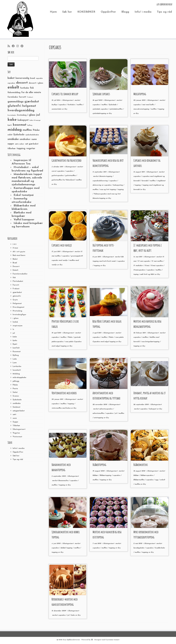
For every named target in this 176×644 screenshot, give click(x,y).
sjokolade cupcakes (100, 109)
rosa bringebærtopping (151, 342)
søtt (14, 415)
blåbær (95, 475)
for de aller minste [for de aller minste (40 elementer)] (31, 93)
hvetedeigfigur (19, 315)
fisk (14, 278)
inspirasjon (18, 326)
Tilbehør (16, 426)
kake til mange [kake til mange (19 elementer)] (35, 120)
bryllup (54, 105)
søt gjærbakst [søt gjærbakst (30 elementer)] (32, 144)
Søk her (67, 12)
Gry (66, 109)
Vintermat (17, 437)
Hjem (53, 12)
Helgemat (17, 303)
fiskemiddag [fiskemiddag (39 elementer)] (14, 93)
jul (14, 333)
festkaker (72, 105)
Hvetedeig (17, 311)
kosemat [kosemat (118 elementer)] (20, 125)
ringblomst (161, 181)
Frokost (16, 289)
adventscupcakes (106, 409)
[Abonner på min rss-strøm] (10, 46)
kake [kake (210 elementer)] (12, 120)
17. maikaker (138, 266)
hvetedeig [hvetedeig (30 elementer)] (22, 115)
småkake (17, 403)
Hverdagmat (18, 307)
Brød (15, 263)
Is (13, 329)
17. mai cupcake (144, 261)
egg (157, 480)
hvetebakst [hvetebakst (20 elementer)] (12, 115)
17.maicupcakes (139, 270)
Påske (15, 385)
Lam (15, 363)
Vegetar (16, 433)
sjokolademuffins (116, 109)
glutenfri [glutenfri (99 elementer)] (14, 106)
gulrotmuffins (71, 176)
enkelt (163, 480)
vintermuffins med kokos (61, 408)
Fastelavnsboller (20, 274)
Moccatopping (140, 94)
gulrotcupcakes (58, 176)
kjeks (15, 341)
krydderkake (160, 548)
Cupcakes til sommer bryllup (65, 94)
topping (161, 109)
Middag (16, 374)
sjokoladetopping (100, 113)
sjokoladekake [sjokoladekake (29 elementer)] (32, 135)
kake (15, 337)
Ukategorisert (19, 429)
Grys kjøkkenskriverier (71, 640)
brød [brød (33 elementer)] (33, 78)
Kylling (16, 355)
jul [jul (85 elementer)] (38, 115)
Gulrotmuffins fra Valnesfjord (66, 160)
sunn (15, 418)
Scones (16, 396)
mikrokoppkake (19, 378)
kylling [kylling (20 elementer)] (30, 125)
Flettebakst (18, 281)
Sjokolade (17, 400)
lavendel (145, 181)
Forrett (16, 285)
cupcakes (62, 105)
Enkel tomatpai (24, 195)
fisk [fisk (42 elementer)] (32, 88)
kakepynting (118, 185)
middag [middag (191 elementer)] (15, 130)
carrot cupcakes (58, 171)
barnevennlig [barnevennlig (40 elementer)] (22, 78)
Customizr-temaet (113, 640)
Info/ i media (143, 12)
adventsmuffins (99, 413)
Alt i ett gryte (19, 252)
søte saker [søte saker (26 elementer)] (20, 144)
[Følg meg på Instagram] (18, 46)
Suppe (15, 422)
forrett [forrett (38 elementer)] (23, 97)
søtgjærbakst (19, 411)
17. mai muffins (157, 261)
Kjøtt (15, 344)
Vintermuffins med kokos (64, 393)
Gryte (15, 300)
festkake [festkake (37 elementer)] (25, 88)
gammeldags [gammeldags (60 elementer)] (16, 102)
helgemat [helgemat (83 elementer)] (29, 106)
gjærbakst (17, 292)
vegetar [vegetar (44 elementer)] (31, 148)
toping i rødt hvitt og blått (144, 274)
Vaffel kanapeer (24, 220)
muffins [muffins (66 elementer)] (27, 130)
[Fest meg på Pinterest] (23, 46)
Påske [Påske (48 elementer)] (36, 130)
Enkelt (15, 270)
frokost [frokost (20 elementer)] (30, 97)
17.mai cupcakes (157, 266)
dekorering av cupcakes (102, 185)
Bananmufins (64, 481)
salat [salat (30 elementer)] (10, 135)
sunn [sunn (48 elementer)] (34, 139)
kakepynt (153, 409)
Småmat (16, 407)
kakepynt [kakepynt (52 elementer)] (23, 120)
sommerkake (57, 109)
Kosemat (17, 352)
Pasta (15, 389)
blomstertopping (106, 176)
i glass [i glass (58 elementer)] (31, 115)
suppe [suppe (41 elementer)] (11, 144)
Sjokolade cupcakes (101, 94)
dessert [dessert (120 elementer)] (22, 83)
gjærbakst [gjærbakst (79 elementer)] (32, 102)
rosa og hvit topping (108, 190)
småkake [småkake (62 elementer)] (13, 139)
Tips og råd (164, 12)
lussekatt (17, 370)
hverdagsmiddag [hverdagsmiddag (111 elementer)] (21, 110)
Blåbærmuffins (141, 465)
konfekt (16, 348)
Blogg (125, 12)
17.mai (15, 248)
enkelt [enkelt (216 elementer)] (13, 88)
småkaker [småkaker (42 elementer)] (25, 139)
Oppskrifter (108, 12)
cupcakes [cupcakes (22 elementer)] (11, 83)
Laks (15, 359)
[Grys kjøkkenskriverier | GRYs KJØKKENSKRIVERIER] (20, 19)
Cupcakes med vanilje (62, 245)
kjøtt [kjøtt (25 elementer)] (10, 125)
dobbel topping (67, 548)
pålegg (16, 381)
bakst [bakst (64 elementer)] (11, 78)
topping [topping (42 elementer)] (21, 149)
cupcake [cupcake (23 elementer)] (39, 78)
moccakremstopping (141, 109)
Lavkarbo (17, 366)
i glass (16, 318)
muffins (80, 105)
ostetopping (99, 418)
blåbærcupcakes (147, 475)
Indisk (15, 322)
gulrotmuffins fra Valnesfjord (63, 180)
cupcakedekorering (100, 181)
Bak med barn (19, 255)
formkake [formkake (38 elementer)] (13, 97)
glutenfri (17, 296)
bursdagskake (139, 548)
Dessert (16, 266)
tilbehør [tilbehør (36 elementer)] (12, 149)
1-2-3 (15, 244)
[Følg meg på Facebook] (14, 46)
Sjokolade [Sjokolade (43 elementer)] (19, 135)
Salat (15, 392)
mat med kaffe (148, 105)
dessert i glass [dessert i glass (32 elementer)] (36, 83)
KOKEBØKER (86, 12)
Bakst (15, 259)
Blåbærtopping (99, 465)
